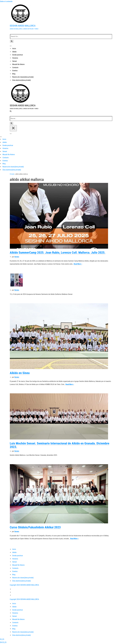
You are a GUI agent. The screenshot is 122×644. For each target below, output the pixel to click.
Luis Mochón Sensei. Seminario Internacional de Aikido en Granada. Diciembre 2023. (60, 445)
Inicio (14, 49)
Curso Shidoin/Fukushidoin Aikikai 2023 (35, 527)
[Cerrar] (13, 128)
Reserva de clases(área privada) (23, 77)
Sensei (15, 61)
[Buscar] (61, 37)
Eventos (15, 71)
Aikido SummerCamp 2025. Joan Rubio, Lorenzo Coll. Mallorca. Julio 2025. (58, 253)
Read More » (78, 264)
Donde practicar (18, 55)
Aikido (14, 52)
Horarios (15, 58)
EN (1, 642)
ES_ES (2, 639)
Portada (12, 174)
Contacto (15, 68)
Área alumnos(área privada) (22, 80)
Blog (14, 74)
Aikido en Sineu (20, 373)
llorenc (17, 257)
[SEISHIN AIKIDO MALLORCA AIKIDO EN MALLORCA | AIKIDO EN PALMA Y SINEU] (61, 17)
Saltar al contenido (6, 1)
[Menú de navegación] (11, 46)
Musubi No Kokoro (18, 64)
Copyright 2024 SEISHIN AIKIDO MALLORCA (24, 585)
